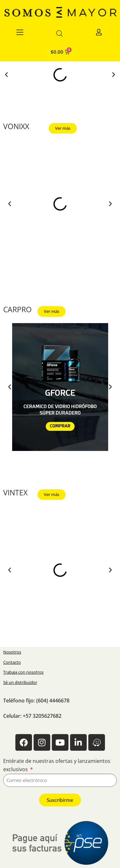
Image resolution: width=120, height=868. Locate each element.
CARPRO (17, 310)
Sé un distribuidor (20, 682)
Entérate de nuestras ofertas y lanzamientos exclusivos (57, 765)
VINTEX (15, 493)
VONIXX (16, 126)
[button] (6, 75)
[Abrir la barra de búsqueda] (60, 33)
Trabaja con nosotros (23, 672)
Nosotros (12, 652)
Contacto (12, 662)
